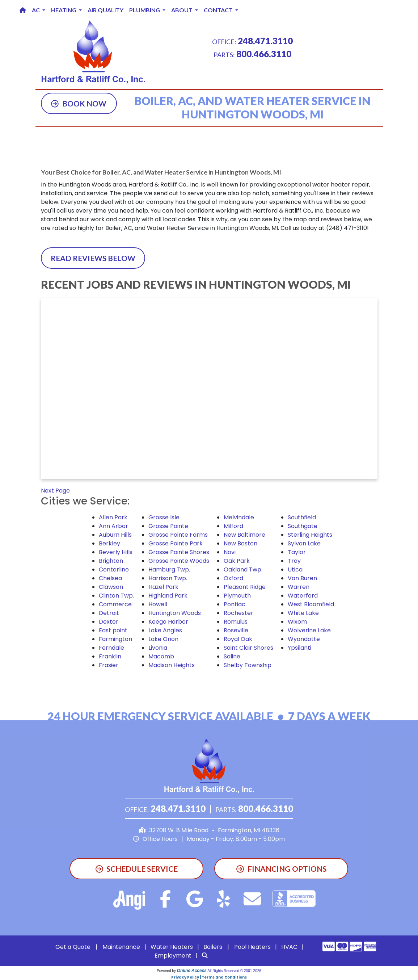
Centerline (114, 569)
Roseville (236, 630)
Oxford (233, 578)
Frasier (109, 665)
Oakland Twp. (243, 569)
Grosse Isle (164, 517)
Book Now (79, 103)
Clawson (111, 587)
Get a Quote (73, 947)
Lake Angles (165, 630)
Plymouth (237, 596)
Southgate (303, 526)
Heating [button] (64, 10)
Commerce (115, 604)
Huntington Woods (175, 613)
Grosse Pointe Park (176, 543)
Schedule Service (137, 869)
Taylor (297, 552)
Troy (294, 561)
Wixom (297, 622)
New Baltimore (244, 535)
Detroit (109, 613)
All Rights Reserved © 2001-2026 (234, 971)
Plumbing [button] (145, 10)
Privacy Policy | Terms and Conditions (209, 977)
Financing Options (281, 869)
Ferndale (111, 648)
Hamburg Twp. (169, 569)
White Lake (303, 613)
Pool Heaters (252, 947)
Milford (233, 526)
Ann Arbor (113, 526)
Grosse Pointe (168, 526)
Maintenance (121, 947)
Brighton (111, 561)
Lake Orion (163, 639)
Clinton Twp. (116, 596)
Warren (299, 587)
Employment (173, 956)
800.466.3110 (264, 54)
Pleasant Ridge (245, 587)
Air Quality (105, 10)
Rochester (238, 613)
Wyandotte (304, 639)
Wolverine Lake (309, 630)
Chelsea (110, 578)
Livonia (158, 648)
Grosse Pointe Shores (179, 552)
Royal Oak (238, 639)
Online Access (192, 971)
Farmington (115, 639)
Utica (295, 569)
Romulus (236, 622)
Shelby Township (248, 665)
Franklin (110, 656)
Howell (158, 604)
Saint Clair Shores (248, 648)
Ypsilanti (299, 648)
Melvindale (239, 517)
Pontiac (235, 604)
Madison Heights (172, 665)
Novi (230, 552)
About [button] (182, 10)
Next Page (55, 491)
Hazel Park (163, 587)
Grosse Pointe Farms (178, 535)
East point (113, 630)
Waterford (303, 596)
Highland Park (168, 596)
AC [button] (36, 10)
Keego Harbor (168, 622)
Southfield (302, 517)
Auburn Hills (115, 535)
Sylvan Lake (304, 543)
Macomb (161, 656)
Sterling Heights (310, 535)
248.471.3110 (265, 41)
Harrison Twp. (168, 578)
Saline (232, 656)
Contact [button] (219, 10)
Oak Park (237, 561)
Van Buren (302, 578)
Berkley (109, 543)
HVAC (289, 947)
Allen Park (113, 517)
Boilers (213, 947)
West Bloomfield (311, 604)
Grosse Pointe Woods (179, 561)
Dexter (109, 622)
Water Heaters (172, 947)
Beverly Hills (116, 552)
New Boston (240, 543)
